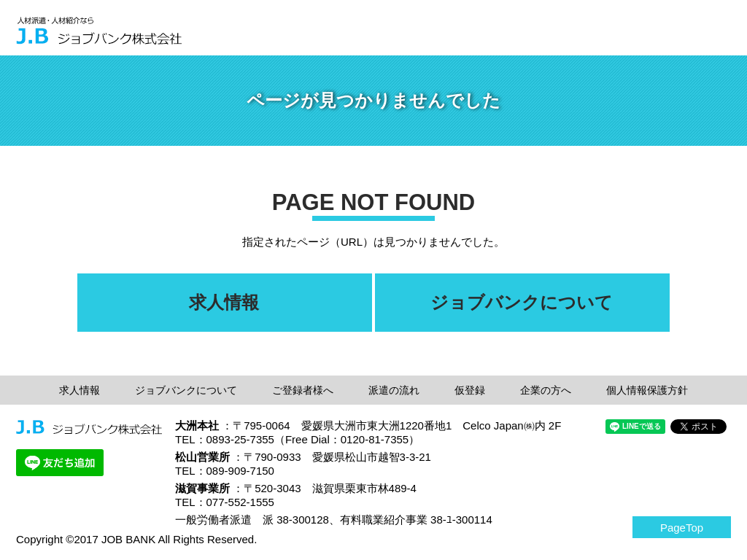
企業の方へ (546, 390)
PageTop (682, 528)
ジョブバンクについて (186, 390)
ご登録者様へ (303, 390)
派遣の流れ (394, 390)
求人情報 (80, 390)
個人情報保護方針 (647, 390)
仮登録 (470, 390)
